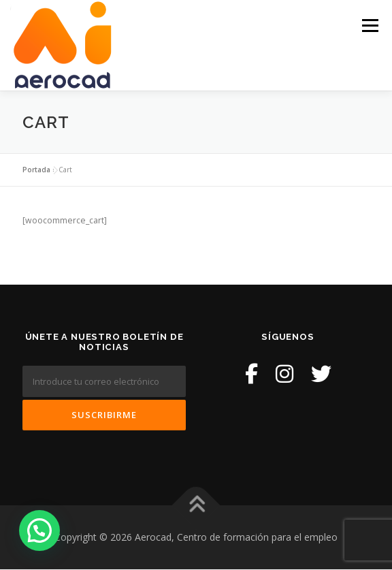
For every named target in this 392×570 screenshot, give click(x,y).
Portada (36, 170)
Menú (369, 26)
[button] (39, 531)
